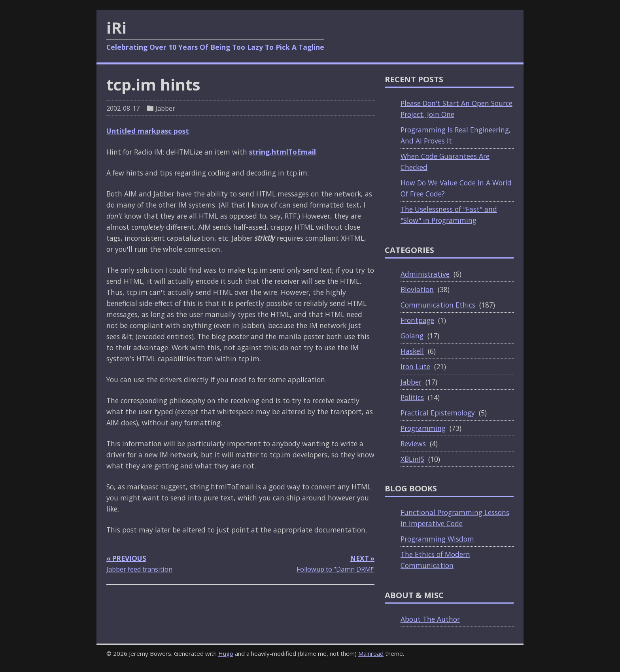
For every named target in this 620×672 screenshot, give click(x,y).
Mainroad (371, 653)
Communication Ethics (438, 305)
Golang (412, 336)
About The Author (430, 619)
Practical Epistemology (438, 413)
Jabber (165, 108)
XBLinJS (412, 459)
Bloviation (417, 289)
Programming (423, 428)
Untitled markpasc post (148, 131)
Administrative (425, 274)
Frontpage (417, 320)
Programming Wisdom (437, 539)
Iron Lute (415, 366)
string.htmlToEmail (283, 152)
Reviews (413, 444)
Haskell (412, 351)
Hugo (226, 653)
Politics (412, 397)
